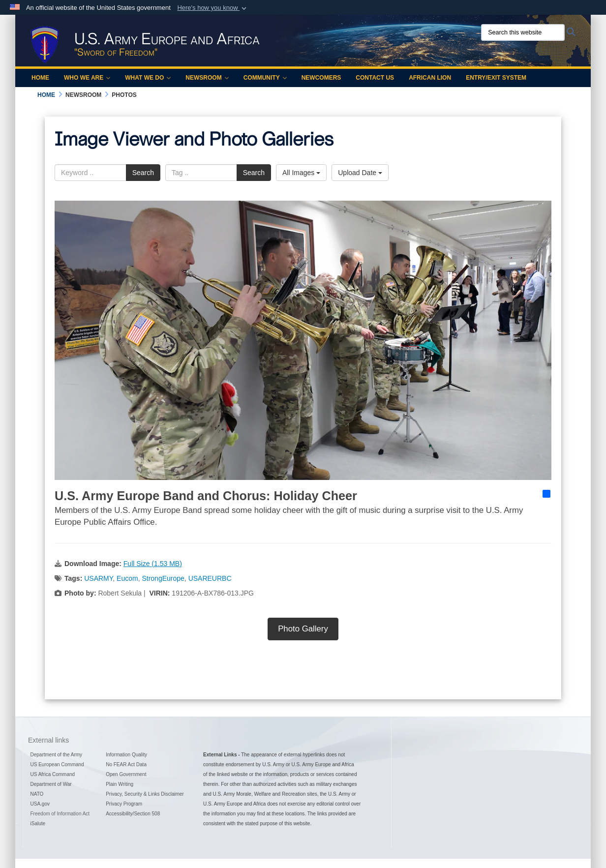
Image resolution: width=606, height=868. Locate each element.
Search (143, 173)
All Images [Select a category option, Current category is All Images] (301, 173)
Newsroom (207, 78)
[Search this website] (523, 32)
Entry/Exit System (496, 78)
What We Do (148, 78)
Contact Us (375, 78)
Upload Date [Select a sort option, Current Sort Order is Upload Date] (360, 173)
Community (265, 78)
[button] (213, 8)
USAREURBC (210, 578)
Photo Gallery (303, 629)
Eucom (127, 578)
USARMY (98, 578)
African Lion (430, 78)
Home (40, 78)
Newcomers (321, 78)
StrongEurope (163, 578)
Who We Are (87, 78)
